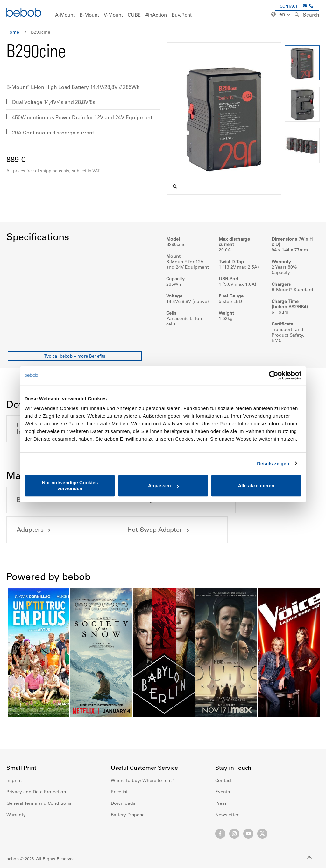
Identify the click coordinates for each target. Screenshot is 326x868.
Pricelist (119, 792)
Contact (223, 780)
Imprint (14, 780)
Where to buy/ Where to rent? (142, 780)
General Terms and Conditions (39, 803)
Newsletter (227, 815)
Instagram (234, 834)
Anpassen (163, 486)
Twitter (262, 834)
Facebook (220, 834)
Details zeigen (273, 464)
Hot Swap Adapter (44, 530)
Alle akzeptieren (256, 486)
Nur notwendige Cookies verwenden (70, 485)
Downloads (123, 803)
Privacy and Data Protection (36, 792)
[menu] (163, 13)
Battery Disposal (128, 815)
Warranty (16, 815)
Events (223, 792)
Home (13, 32)
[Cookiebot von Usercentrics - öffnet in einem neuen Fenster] (274, 375)
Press (221, 803)
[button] (281, 14)
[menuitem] (65, 15)
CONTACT (289, 6)
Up (309, 858)
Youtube (248, 834)
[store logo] (24, 13)
